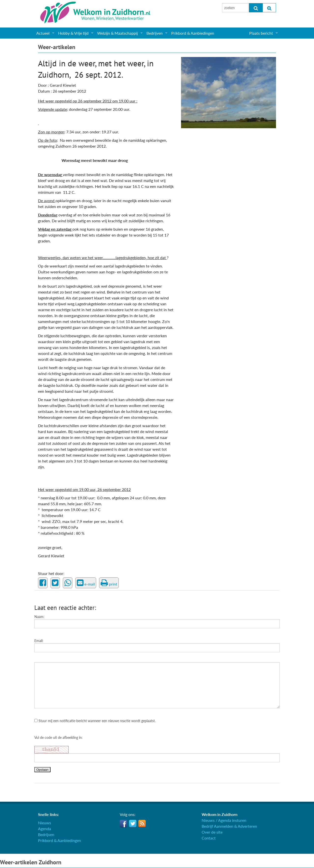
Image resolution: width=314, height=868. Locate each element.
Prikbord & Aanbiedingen (193, 33)
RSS (142, 824)
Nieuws (45, 823)
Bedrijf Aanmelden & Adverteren (229, 826)
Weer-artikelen (57, 47)
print (109, 583)
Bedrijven (155, 33)
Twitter (133, 824)
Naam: (39, 617)
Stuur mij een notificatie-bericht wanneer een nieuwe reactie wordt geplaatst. (95, 721)
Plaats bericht (261, 33)
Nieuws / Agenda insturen (224, 820)
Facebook (123, 824)
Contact (209, 838)
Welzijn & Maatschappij (118, 33)
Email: (39, 641)
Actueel (43, 33)
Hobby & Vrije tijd (73, 33)
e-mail (86, 583)
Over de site (212, 832)
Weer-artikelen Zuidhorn (31, 862)
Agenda (45, 829)
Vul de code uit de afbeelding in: (59, 737)
